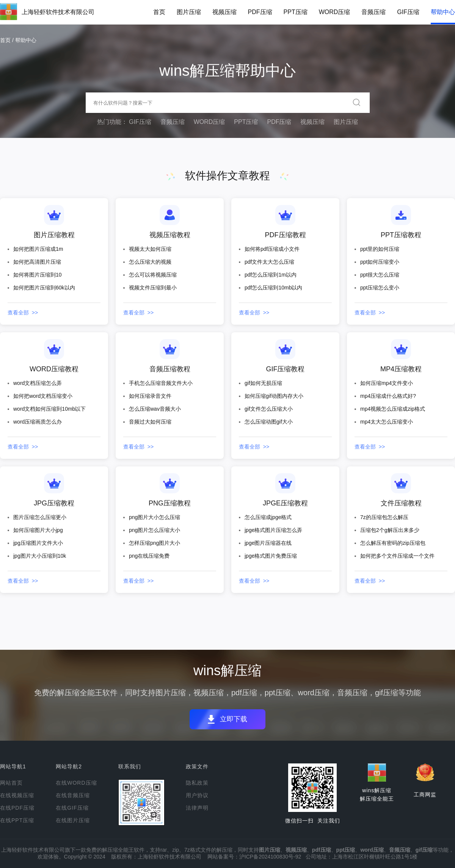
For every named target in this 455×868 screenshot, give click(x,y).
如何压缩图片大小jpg (38, 530)
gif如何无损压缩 (263, 383)
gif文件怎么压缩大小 (269, 409)
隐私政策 (197, 783)
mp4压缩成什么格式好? (388, 396)
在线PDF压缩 (17, 808)
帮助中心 (443, 12)
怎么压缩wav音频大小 (155, 409)
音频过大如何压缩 (150, 422)
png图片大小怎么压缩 (155, 517)
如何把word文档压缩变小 (43, 396)
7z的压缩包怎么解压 (384, 517)
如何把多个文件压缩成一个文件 (397, 556)
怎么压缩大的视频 (150, 262)
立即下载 (237, 719)
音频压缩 (373, 12)
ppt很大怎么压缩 (380, 275)
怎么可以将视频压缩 (153, 275)
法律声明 (197, 808)
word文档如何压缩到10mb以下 (49, 409)
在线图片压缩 (73, 820)
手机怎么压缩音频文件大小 (161, 383)
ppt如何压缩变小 (380, 262)
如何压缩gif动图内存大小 (274, 396)
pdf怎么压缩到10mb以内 (273, 288)
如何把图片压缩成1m (38, 249)
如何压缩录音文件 (150, 396)
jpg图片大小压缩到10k (40, 556)
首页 (159, 12)
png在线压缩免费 (149, 556)
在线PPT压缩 (17, 820)
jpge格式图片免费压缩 (271, 556)
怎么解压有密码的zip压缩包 (393, 543)
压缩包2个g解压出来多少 (390, 530)
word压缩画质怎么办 (38, 422)
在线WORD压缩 (76, 783)
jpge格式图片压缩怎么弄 (273, 530)
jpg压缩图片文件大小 (38, 543)
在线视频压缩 (17, 795)
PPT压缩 (296, 12)
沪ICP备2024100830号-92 (270, 857)
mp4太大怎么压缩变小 (387, 422)
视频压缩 (224, 12)
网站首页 (11, 783)
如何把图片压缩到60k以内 (44, 288)
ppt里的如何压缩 (380, 249)
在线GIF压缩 (72, 808)
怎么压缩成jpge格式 (268, 517)
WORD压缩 (335, 12)
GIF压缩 (408, 12)
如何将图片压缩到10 (38, 275)
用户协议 (197, 795)
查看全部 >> (23, 313)
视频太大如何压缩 (150, 249)
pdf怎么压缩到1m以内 (271, 275)
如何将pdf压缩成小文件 (272, 249)
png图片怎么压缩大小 (155, 530)
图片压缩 (189, 12)
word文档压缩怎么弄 (38, 383)
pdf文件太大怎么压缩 (269, 262)
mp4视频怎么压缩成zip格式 (393, 409)
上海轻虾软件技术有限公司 (58, 12)
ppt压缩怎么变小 (380, 288)
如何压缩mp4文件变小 (387, 383)
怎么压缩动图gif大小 (269, 422)
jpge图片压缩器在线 (268, 543)
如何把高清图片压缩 (37, 262)
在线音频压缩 (73, 795)
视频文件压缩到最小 (153, 288)
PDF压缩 (260, 12)
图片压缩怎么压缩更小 (40, 517)
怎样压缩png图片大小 (155, 543)
